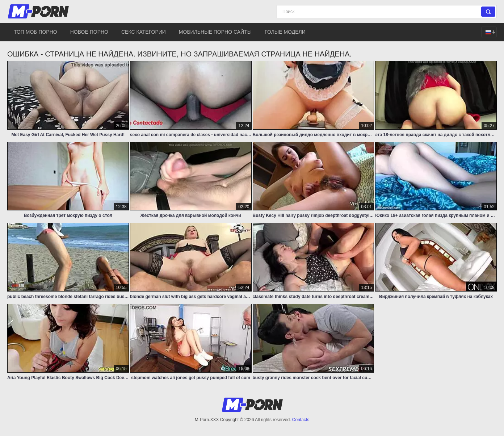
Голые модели (285, 32)
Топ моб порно (35, 32)
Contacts (301, 420)
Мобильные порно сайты (215, 32)
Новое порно (89, 32)
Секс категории (144, 32)
